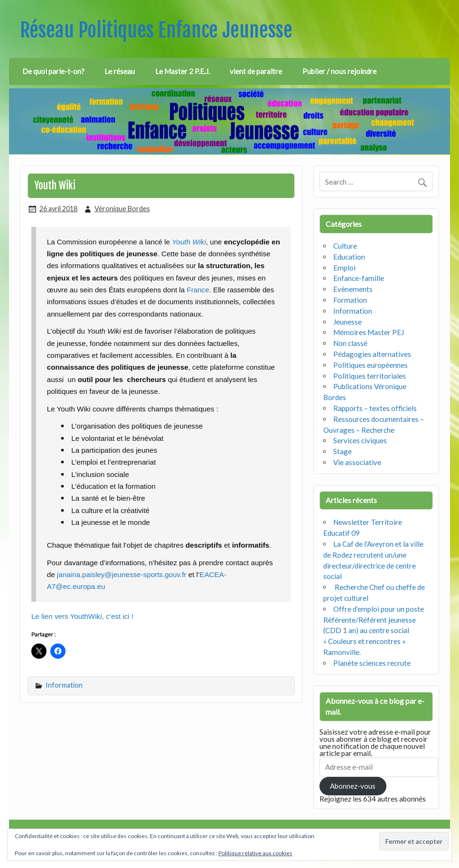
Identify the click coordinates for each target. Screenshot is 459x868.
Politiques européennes (370, 365)
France (197, 290)
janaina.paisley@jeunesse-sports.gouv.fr (122, 574)
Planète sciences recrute (372, 663)
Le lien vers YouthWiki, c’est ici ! (82, 616)
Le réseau (120, 71)
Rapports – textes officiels (375, 408)
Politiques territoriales (370, 376)
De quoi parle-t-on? (53, 71)
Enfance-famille (359, 278)
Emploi (344, 268)
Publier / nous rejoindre (339, 71)
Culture (345, 246)
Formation (350, 300)
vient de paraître (256, 71)
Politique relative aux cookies (255, 853)
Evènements (353, 289)
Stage (342, 451)
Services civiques (360, 440)
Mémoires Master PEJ (369, 332)
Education (349, 257)
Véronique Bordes (122, 209)
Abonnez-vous (353, 786)
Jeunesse (347, 322)
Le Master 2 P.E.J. (183, 71)
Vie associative (357, 462)
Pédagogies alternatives (372, 354)
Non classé (350, 343)
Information (64, 685)
